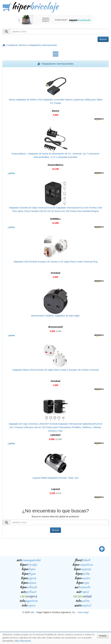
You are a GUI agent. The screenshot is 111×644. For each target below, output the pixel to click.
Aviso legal (83, 612)
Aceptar (103, 636)
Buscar (103, 39)
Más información (23, 641)
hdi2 (32, 612)
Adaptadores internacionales (43, 45)
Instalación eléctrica (17, 45)
